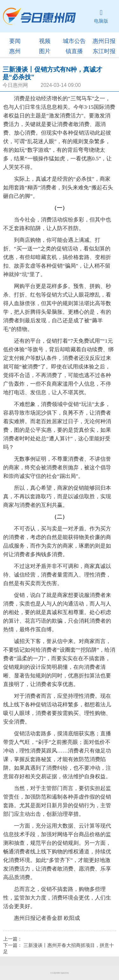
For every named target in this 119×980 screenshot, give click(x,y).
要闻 (15, 41)
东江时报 (104, 51)
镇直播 (74, 51)
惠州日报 (104, 41)
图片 (45, 51)
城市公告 (74, 41)
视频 (45, 41)
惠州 (15, 51)
